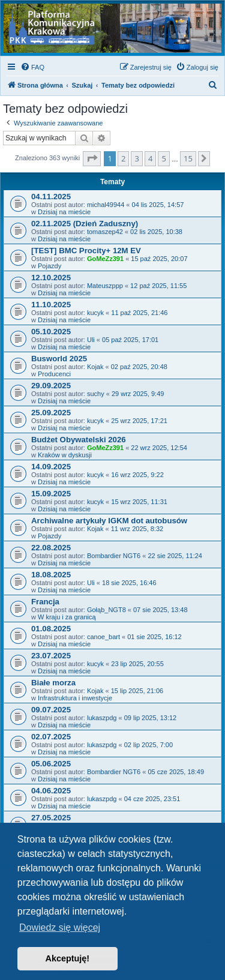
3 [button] (136, 158)
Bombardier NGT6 (114, 556)
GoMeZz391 (105, 259)
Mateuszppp (105, 286)
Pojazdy (49, 266)
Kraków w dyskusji (65, 455)
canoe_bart (103, 637)
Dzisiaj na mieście (64, 212)
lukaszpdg (102, 718)
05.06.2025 (51, 764)
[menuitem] (32, 67)
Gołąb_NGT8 (106, 610)
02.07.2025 (51, 737)
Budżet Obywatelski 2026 (79, 440)
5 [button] (163, 158)
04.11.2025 (51, 197)
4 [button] (150, 158)
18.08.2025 (51, 575)
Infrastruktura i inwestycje (75, 698)
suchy (96, 394)
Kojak (95, 367)
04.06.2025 (51, 791)
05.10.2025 (51, 332)
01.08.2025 (51, 629)
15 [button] (188, 158)
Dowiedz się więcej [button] (60, 927)
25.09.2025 (51, 413)
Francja (45, 602)
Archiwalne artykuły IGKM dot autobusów (109, 521)
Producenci (54, 374)
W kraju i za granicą (67, 617)
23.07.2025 (51, 656)
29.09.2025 (51, 386)
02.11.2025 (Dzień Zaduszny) (85, 224)
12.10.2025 (51, 278)
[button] (92, 158)
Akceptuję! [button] (68, 958)
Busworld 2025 (59, 359)
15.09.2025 (51, 494)
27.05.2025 (51, 818)
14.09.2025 (51, 467)
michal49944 (106, 205)
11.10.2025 (51, 305)
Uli (91, 340)
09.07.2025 (51, 710)
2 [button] (123, 158)
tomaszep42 (105, 232)
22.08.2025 (51, 548)
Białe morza (53, 683)
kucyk (95, 313)
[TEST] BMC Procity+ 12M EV (86, 251)
